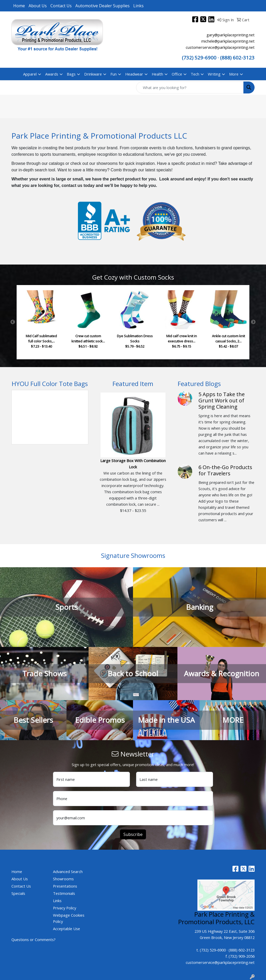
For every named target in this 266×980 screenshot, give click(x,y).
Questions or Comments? (34, 940)
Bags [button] (71, 74)
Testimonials (64, 893)
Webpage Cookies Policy (69, 918)
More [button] (234, 74)
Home (19, 6)
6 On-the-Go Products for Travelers (225, 470)
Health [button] (157, 74)
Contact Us (61, 6)
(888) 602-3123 (242, 950)
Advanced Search (68, 871)
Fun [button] (114, 74)
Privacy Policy (65, 908)
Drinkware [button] (93, 74)
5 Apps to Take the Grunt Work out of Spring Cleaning (222, 400)
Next (253, 322)
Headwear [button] (134, 74)
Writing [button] (214, 74)
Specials (18, 893)
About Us (38, 6)
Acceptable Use (66, 929)
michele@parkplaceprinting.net (228, 41)
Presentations (65, 886)
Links (138, 6)
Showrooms (63, 879)
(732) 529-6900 (199, 58)
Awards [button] (52, 74)
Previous (13, 322)
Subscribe (133, 834)
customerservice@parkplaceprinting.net (220, 47)
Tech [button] (195, 74)
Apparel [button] (30, 74)
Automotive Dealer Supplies (102, 6)
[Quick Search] (190, 87)
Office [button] (177, 74)
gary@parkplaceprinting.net (231, 35)
